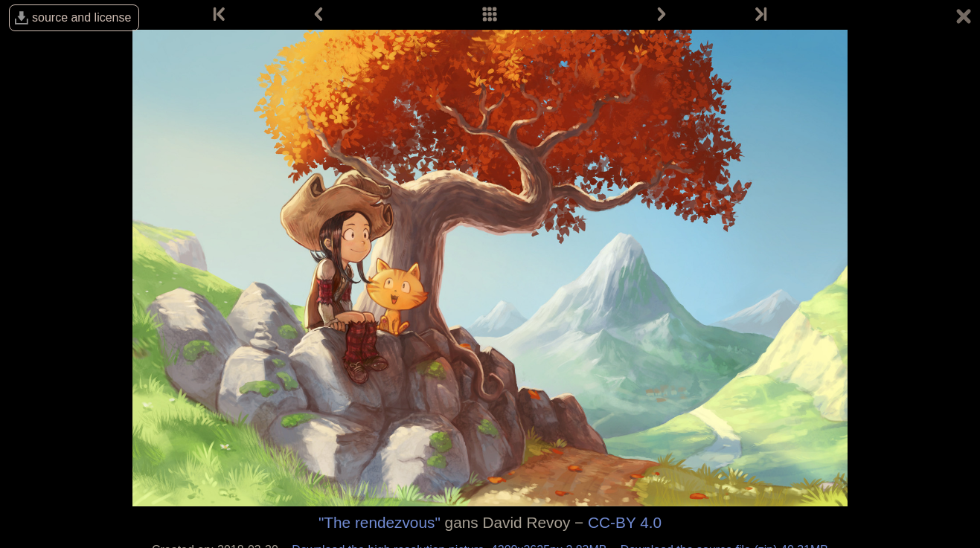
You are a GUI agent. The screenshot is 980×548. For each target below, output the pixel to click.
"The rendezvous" (379, 522)
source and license (81, 17)
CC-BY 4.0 (625, 522)
